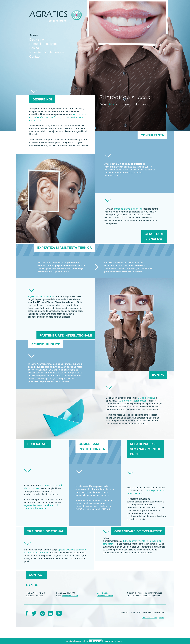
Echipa (34, 48)
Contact (35, 56)
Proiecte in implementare (47, 52)
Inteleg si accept (96, 641)
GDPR (161, 618)
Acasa (34, 35)
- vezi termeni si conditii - (114, 641)
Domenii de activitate (44, 44)
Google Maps (103, 593)
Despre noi (37, 39)
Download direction (105, 596)
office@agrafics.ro (70, 596)
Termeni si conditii (149, 618)
